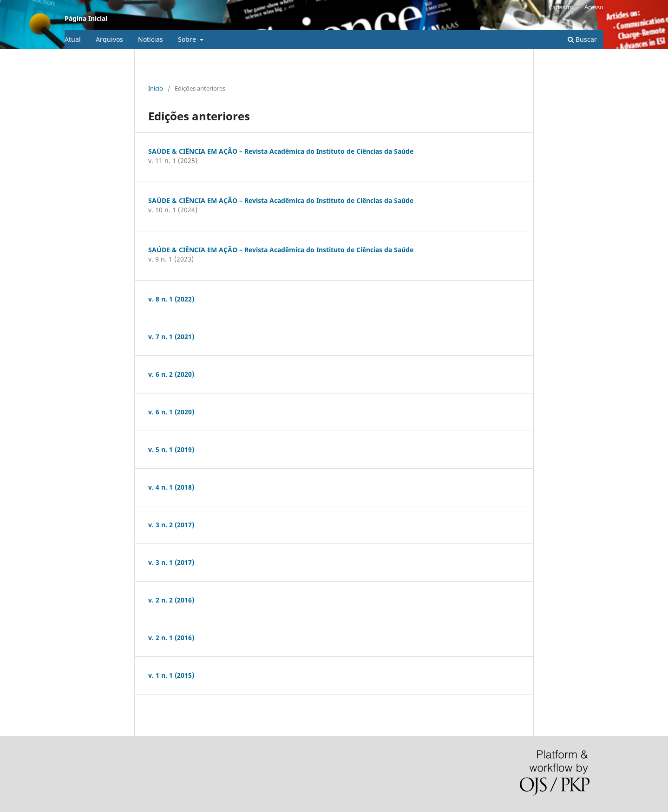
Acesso (594, 7)
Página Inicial (86, 18)
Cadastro (561, 7)
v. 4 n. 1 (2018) (171, 487)
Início (156, 88)
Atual (73, 39)
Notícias (151, 39)
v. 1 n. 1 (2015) (171, 675)
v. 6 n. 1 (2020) (171, 412)
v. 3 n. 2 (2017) (171, 525)
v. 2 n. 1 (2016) (171, 638)
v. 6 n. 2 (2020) (171, 374)
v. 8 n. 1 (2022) (171, 299)
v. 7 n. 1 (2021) (171, 337)
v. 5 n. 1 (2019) (171, 449)
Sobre (188, 39)
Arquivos (109, 39)
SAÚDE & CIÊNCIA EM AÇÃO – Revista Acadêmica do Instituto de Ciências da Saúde (281, 151)
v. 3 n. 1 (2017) (171, 562)
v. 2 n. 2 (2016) (171, 600)
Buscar (582, 39)
